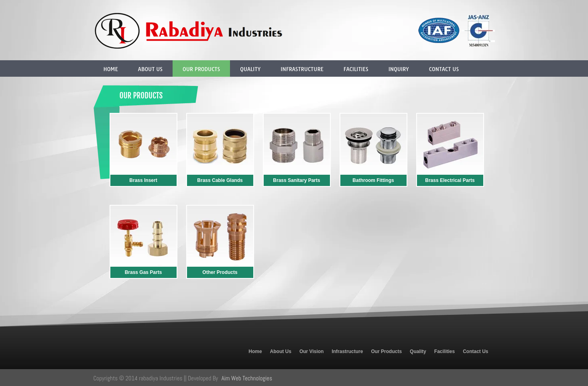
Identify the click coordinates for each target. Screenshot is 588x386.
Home (111, 69)
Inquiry (399, 69)
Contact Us (444, 69)
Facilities (356, 69)
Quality (250, 69)
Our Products (201, 69)
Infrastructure (302, 69)
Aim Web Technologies (247, 378)
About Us (150, 69)
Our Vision (311, 351)
